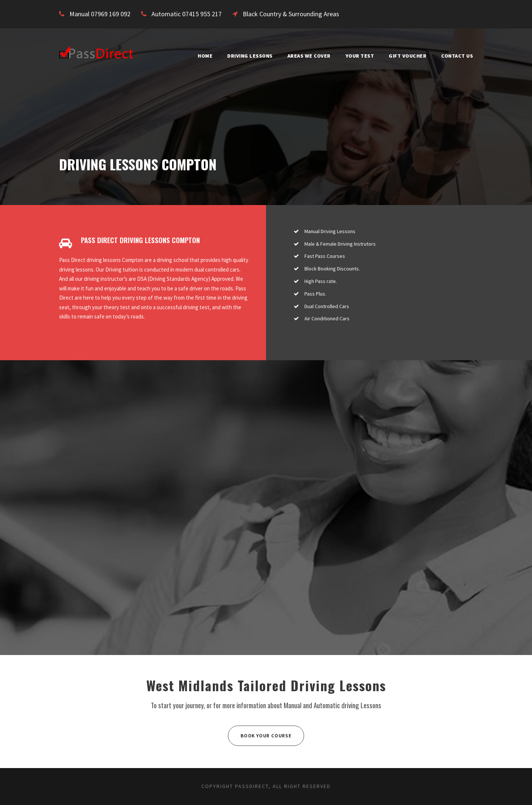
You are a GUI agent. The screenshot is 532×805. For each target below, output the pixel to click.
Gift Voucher (402, 56)
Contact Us (455, 56)
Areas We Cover (296, 56)
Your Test (351, 56)
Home (182, 56)
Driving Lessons (230, 56)
